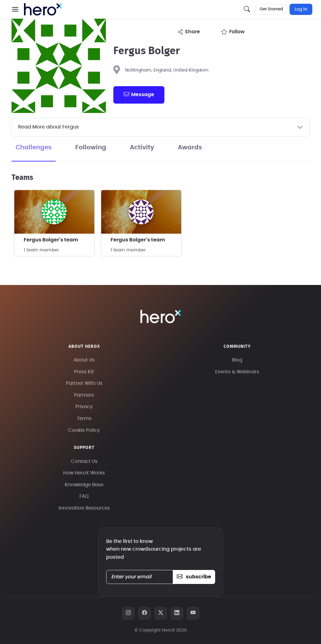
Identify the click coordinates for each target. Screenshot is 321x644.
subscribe (194, 577)
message (139, 94)
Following (91, 147)
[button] (15, 9)
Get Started (271, 9)
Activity (142, 147)
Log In (301, 9)
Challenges (34, 147)
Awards (190, 147)
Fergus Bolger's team (51, 240)
